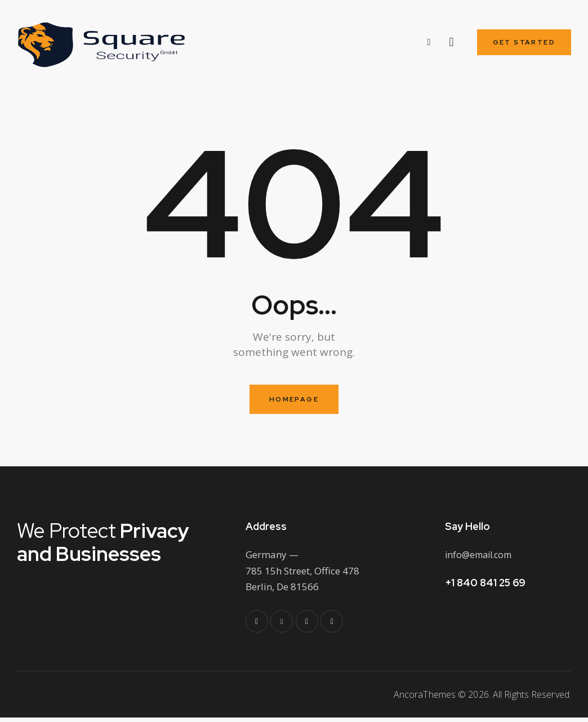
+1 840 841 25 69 (485, 587)
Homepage (294, 403)
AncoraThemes (425, 699)
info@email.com (481, 560)
